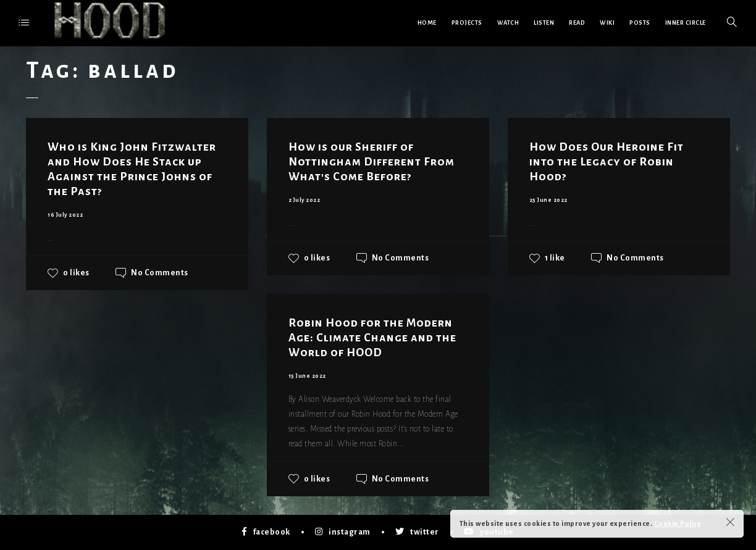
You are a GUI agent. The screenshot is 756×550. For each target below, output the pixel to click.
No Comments (160, 273)
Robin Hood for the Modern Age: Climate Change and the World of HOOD (372, 338)
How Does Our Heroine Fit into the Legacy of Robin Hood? (607, 162)
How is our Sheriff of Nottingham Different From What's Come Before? (372, 162)
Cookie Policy (678, 523)
